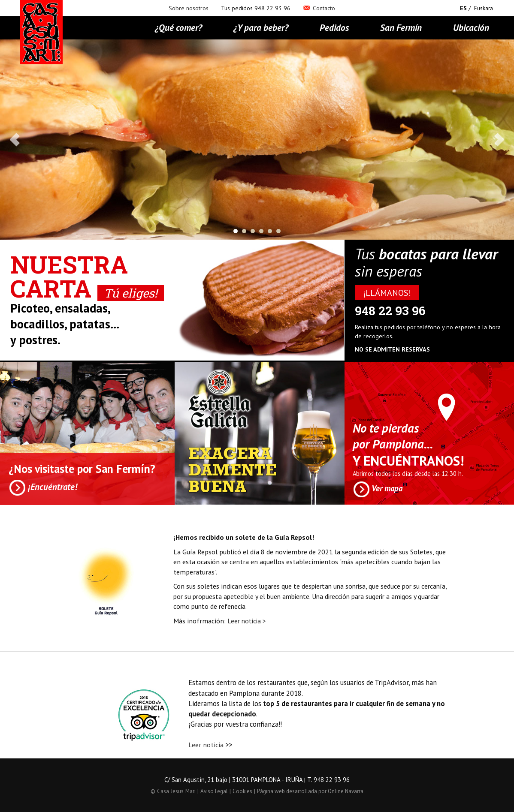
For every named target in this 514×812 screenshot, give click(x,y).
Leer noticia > (247, 621)
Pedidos (334, 27)
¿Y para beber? (261, 27)
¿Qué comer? (178, 27)
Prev (15, 140)
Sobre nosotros (189, 8)
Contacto (319, 8)
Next (499, 140)
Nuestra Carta (87, 276)
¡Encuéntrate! (43, 488)
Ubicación (471, 27)
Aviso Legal (214, 791)
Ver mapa (378, 489)
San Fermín (401, 27)
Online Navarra (346, 791)
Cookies (242, 791)
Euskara (484, 8)
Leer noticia (206, 744)
